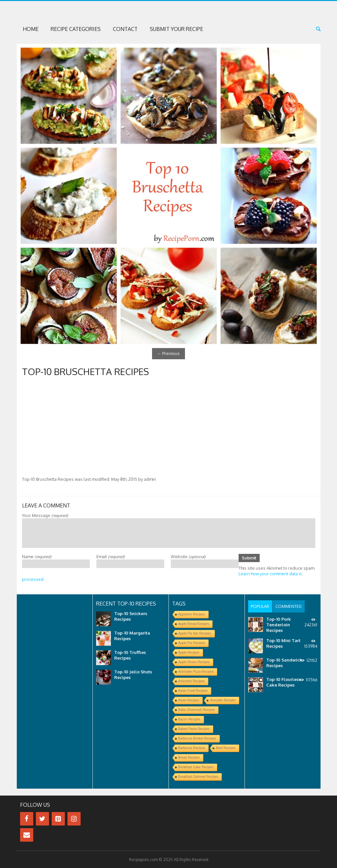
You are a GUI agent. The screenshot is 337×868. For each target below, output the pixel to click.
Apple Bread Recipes (194, 624)
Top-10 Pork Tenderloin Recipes (279, 624)
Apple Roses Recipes (194, 662)
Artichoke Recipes (192, 681)
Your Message (45, 515)
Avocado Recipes (223, 700)
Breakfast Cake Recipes (196, 767)
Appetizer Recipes (192, 614)
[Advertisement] (169, 426)
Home (31, 29)
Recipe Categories (76, 29)
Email (111, 556)
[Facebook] (27, 818)
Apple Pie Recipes (192, 643)
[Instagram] (74, 818)
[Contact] (27, 835)
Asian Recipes (189, 700)
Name (37, 556)
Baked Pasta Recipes (194, 729)
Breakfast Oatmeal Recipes (198, 776)
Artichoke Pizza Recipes (196, 671)
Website (188, 556)
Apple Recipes (189, 652)
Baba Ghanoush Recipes (197, 709)
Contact (125, 29)
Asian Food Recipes (193, 690)
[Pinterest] (58, 818)
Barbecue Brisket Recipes (197, 738)
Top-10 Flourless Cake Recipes (283, 681)
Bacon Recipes (189, 719)
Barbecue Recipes (192, 748)
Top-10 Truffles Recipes (130, 655)
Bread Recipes (189, 757)
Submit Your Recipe (176, 29)
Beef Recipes (226, 748)
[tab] (260, 606)
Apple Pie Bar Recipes (195, 633)
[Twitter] (42, 818)
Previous (168, 353)
